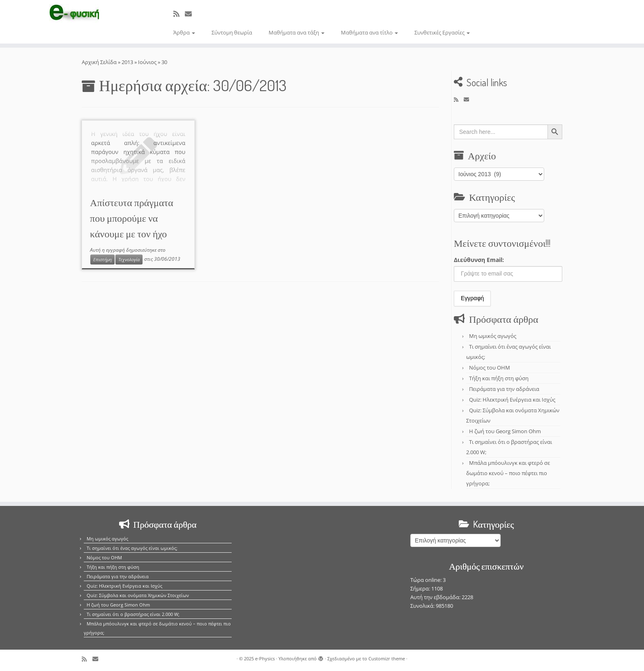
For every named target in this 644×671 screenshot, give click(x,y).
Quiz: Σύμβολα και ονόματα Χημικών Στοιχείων (138, 595)
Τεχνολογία (129, 260)
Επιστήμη (102, 260)
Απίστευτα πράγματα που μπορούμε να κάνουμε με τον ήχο (132, 218)
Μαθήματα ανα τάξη (297, 32)
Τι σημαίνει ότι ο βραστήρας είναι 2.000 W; (133, 614)
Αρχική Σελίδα (100, 62)
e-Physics (265, 658)
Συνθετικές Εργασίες (442, 32)
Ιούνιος (147, 62)
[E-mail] (191, 14)
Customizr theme (387, 658)
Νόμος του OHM (490, 368)
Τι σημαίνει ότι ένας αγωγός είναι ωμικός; (132, 548)
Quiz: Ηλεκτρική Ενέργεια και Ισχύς (512, 400)
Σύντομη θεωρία (232, 32)
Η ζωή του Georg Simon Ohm (505, 431)
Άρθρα (184, 32)
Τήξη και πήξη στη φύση (499, 378)
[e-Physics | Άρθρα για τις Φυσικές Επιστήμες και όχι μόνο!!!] (74, 14)
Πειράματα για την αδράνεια (504, 389)
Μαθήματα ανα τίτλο (369, 32)
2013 (127, 62)
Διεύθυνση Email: (479, 260)
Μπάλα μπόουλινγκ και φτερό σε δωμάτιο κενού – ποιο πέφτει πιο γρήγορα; (508, 473)
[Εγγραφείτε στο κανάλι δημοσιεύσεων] (179, 14)
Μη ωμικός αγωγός (493, 336)
